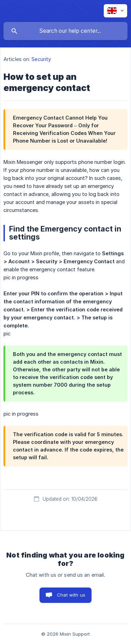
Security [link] (41, 59)
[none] (115, 11)
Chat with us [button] (71, 595)
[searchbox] (65, 31)
